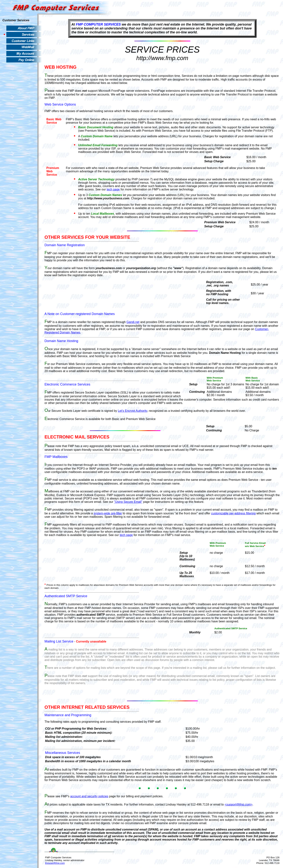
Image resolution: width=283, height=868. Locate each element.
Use (47, 829)
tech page (113, 189)
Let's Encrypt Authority (133, 411)
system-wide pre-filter (108, 513)
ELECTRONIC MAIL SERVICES (77, 437)
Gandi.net (133, 322)
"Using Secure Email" (128, 502)
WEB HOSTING (61, 67)
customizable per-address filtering (233, 513)
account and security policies (89, 796)
